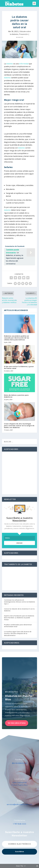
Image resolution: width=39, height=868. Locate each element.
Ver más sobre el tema (17, 723)
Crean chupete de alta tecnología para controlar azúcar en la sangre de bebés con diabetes (19, 426)
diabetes (10, 64)
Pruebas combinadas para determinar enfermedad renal (18, 626)
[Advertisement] (19, 473)
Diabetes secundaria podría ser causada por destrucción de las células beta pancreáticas (17, 338)
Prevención (24, 34)
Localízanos (19, 779)
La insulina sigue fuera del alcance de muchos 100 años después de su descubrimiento (18, 633)
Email (19, 801)
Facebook (19, 760)
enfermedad (24, 64)
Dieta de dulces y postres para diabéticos (16, 396)
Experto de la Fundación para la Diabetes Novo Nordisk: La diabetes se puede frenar (19, 618)
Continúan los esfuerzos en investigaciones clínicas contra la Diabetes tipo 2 (19, 602)
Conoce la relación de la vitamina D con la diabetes (19, 610)
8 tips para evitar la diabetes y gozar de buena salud (19, 367)
